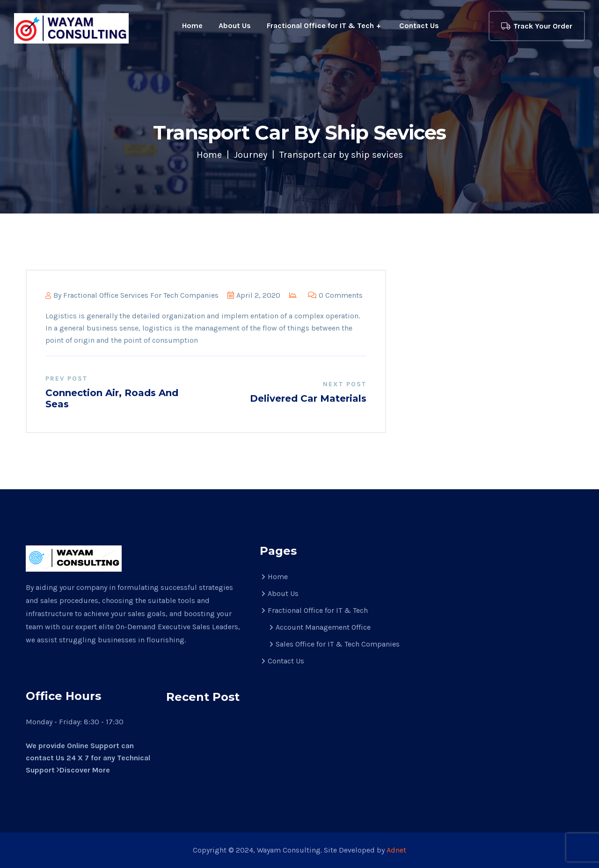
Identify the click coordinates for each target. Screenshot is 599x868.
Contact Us (419, 26)
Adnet (396, 850)
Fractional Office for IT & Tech (320, 26)
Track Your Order (537, 26)
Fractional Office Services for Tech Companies (141, 295)
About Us (235, 26)
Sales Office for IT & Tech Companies (338, 644)
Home (192, 26)
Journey (251, 155)
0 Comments (335, 295)
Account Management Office (323, 627)
